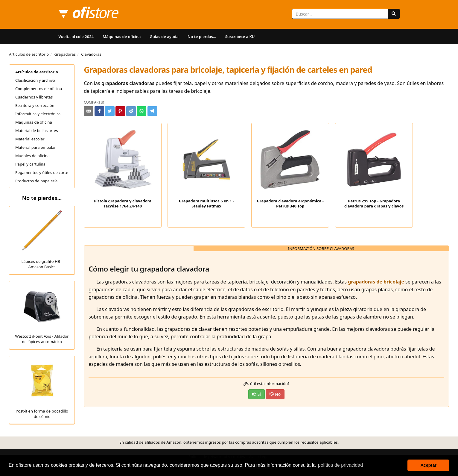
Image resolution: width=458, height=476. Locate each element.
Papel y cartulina (30, 164)
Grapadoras (65, 54)
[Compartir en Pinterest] (120, 111)
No (275, 394)
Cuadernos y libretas (34, 97)
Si (257, 394)
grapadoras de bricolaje (376, 282)
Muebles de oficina (32, 156)
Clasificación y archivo (35, 80)
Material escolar (30, 139)
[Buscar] (394, 14)
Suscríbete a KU (240, 37)
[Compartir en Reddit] (131, 111)
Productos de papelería (36, 181)
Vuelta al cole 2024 (76, 37)
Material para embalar (36, 147)
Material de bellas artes (36, 131)
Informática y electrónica (38, 114)
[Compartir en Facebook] (99, 111)
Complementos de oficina (39, 89)
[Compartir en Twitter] (110, 111)
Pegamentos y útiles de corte (42, 172)
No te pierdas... (202, 37)
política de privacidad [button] (340, 465)
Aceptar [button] (428, 465)
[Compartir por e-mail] (89, 111)
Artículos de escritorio (29, 54)
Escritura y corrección (35, 105)
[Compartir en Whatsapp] (141, 111)
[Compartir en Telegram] (152, 111)
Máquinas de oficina (122, 37)
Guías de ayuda (164, 37)
